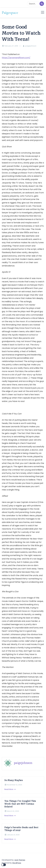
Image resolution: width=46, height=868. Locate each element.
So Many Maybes (14, 780)
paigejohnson (31, 46)
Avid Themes (20, 860)
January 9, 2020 (13, 835)
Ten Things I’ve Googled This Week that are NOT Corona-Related (20, 804)
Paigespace (10, 13)
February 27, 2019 (11, 46)
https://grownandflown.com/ (16, 58)
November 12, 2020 (15, 785)
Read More (9, 789)
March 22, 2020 (13, 811)
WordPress (17, 863)
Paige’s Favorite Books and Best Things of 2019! (21, 829)
